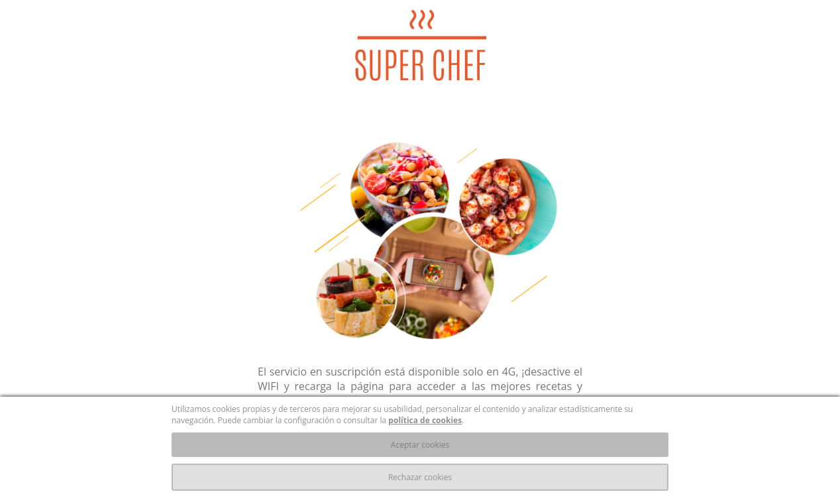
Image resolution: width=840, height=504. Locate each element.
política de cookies (425, 420)
